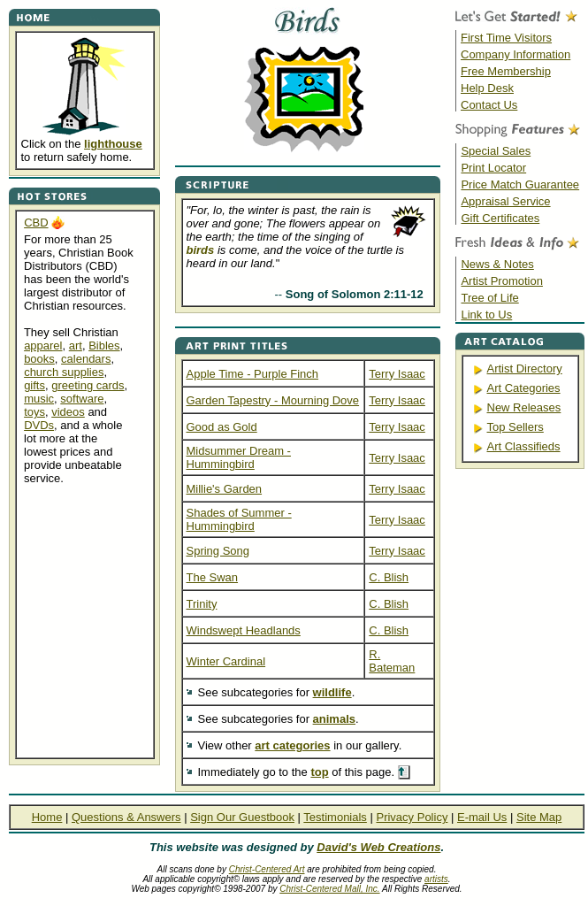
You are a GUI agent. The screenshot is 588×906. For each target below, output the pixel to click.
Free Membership (506, 71)
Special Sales (496, 151)
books (39, 359)
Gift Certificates (500, 218)
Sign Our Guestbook (242, 817)
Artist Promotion (501, 281)
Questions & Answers (126, 817)
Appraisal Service (505, 201)
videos (68, 412)
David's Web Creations (378, 847)
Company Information (515, 54)
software (82, 399)
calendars (86, 359)
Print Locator (493, 168)
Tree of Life (489, 298)
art (76, 346)
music (39, 399)
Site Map (539, 817)
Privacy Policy (412, 817)
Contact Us (489, 105)
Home (47, 817)
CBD (36, 223)
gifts (34, 385)
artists (436, 879)
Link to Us (486, 315)
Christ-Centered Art (267, 869)
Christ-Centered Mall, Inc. (329, 889)
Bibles (104, 346)
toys (34, 412)
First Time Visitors (506, 38)
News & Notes (497, 264)
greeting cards (88, 385)
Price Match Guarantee (520, 184)
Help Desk (487, 88)
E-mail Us (482, 817)
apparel (43, 346)
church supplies (64, 372)
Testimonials (335, 817)
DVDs (39, 425)
